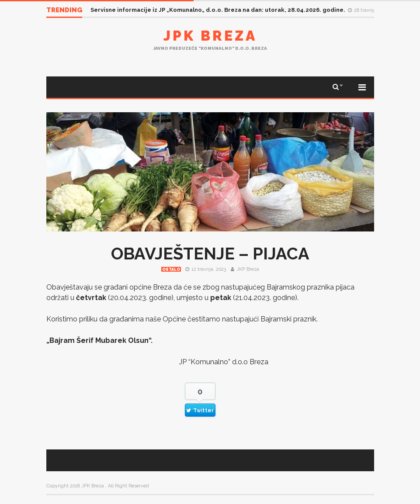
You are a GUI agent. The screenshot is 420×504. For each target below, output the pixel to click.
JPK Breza (210, 36)
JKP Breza (248, 269)
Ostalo (171, 269)
